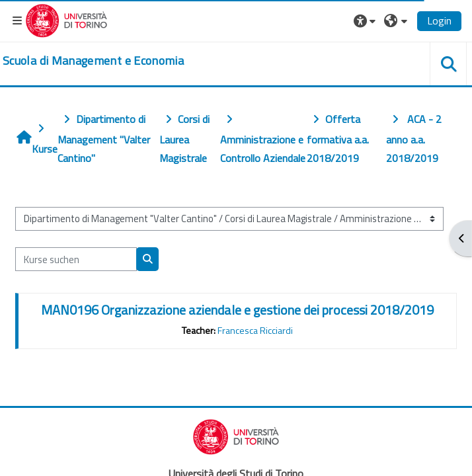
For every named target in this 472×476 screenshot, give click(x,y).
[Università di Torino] (66, 19)
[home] (93, 61)
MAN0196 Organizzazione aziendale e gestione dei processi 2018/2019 (237, 310)
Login (439, 20)
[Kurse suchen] (76, 259)
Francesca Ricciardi (255, 331)
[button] (366, 20)
